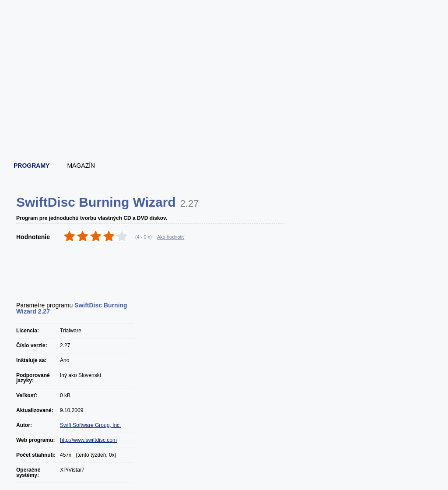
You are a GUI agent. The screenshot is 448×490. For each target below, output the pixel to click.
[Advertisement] (224, 129)
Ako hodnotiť (171, 237)
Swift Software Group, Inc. (90, 425)
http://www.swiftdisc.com (88, 440)
